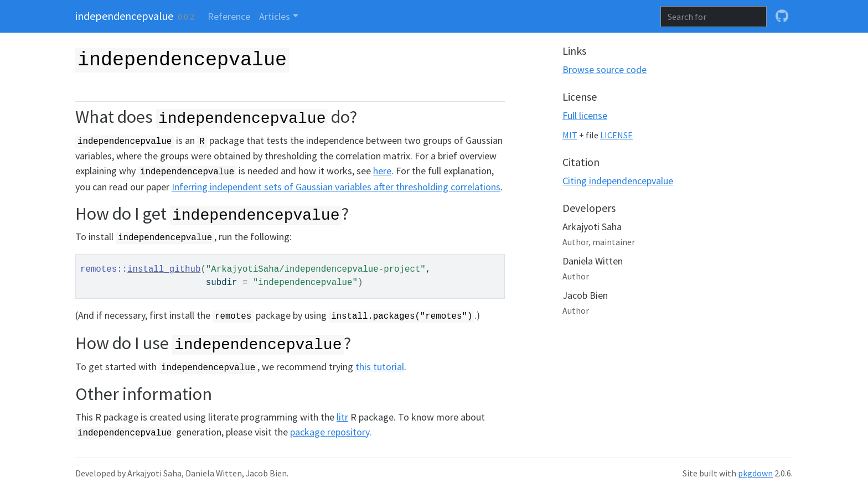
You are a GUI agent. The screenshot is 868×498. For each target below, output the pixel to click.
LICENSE (616, 135)
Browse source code (604, 69)
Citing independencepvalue (618, 181)
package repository (330, 432)
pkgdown (755, 473)
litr (342, 417)
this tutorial (380, 367)
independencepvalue (124, 16)
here (382, 171)
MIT (570, 135)
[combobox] (714, 17)
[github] (782, 16)
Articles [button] (275, 16)
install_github (164, 269)
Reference (229, 16)
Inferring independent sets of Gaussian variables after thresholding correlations (336, 187)
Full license (585, 115)
